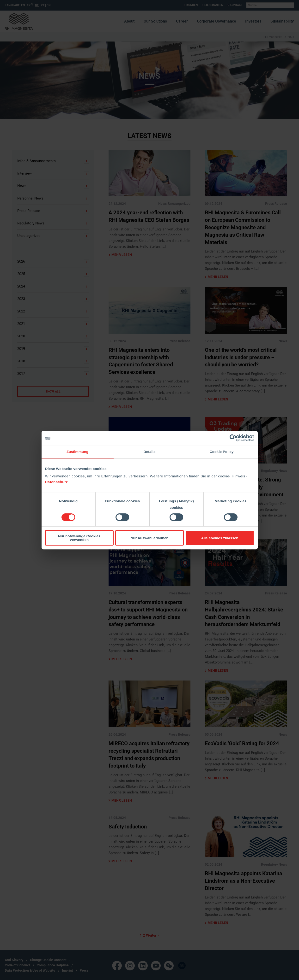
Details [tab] (150, 452)
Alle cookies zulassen (220, 538)
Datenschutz (57, 482)
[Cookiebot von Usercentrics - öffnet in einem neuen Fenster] (233, 438)
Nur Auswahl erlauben (150, 538)
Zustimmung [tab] (77, 452)
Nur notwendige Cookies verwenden (79, 538)
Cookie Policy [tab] (222, 452)
